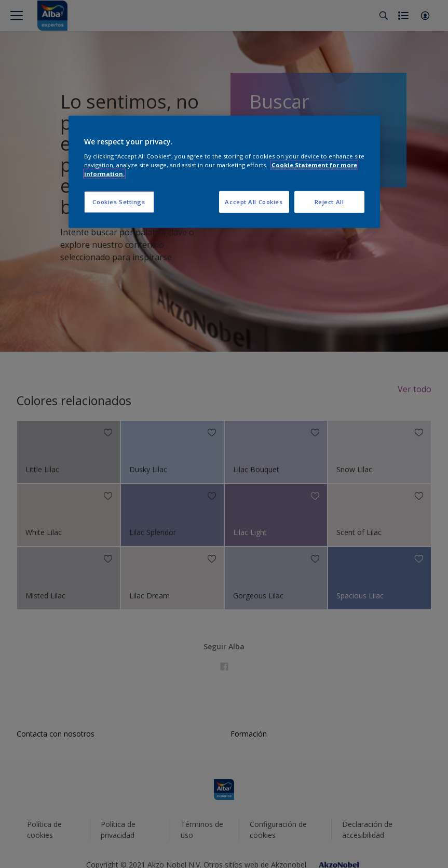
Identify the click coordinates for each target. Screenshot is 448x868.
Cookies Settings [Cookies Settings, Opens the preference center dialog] (119, 202)
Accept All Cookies (254, 202)
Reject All (329, 202)
